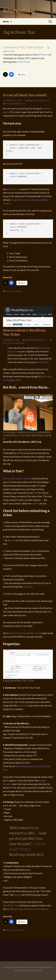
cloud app (23, 706)
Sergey (18, 895)
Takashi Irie (14, 189)
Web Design (33, 100)
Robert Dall (37, 970)
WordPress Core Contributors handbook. (28, 909)
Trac (24, 104)
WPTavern (43, 55)
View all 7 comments (15, 930)
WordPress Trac (11, 905)
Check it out (23, 62)
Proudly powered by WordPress (17, 967)
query (12, 540)
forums (35, 503)
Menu (6, 21)
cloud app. (28, 587)
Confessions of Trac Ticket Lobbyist (23, 47)
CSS (7, 104)
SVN (35, 493)
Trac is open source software (17, 478)
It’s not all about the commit (25, 95)
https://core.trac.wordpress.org (25, 633)
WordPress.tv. (43, 362)
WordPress (45, 100)
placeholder (15, 104)
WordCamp (20, 343)
